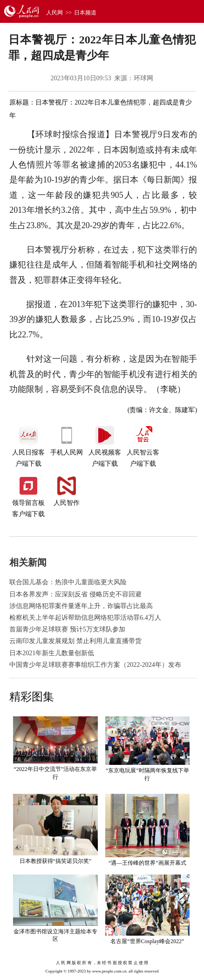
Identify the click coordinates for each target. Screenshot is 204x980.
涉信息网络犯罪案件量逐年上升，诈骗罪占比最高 (81, 606)
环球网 (143, 78)
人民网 (54, 13)
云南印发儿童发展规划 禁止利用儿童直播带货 (75, 641)
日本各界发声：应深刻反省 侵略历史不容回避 (75, 594)
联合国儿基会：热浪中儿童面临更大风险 (68, 582)
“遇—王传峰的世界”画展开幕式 (147, 863)
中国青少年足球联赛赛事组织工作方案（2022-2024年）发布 (95, 665)
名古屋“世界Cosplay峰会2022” (147, 941)
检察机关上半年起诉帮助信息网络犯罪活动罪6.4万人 (85, 618)
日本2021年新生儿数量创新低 (52, 653)
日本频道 (85, 13)
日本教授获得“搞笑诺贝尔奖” (56, 861)
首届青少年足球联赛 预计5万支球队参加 (67, 629)
